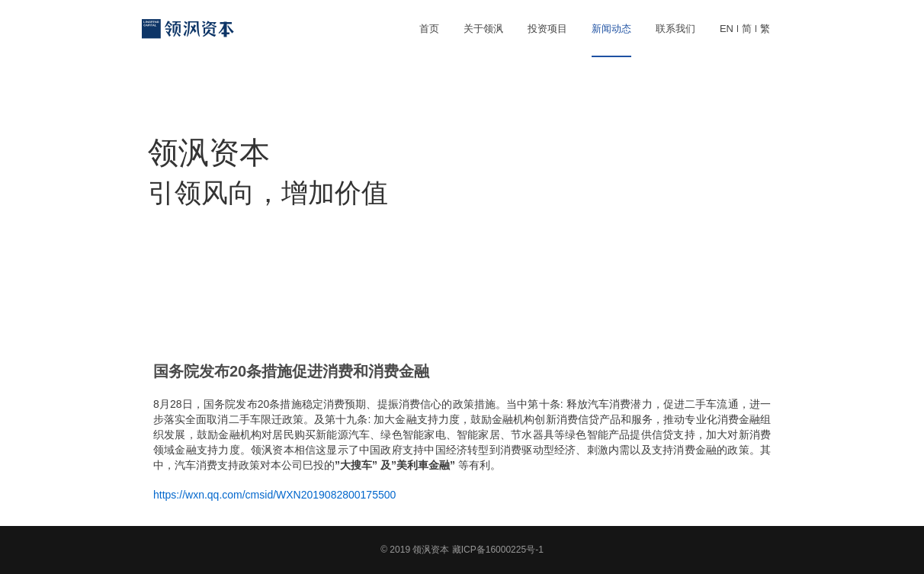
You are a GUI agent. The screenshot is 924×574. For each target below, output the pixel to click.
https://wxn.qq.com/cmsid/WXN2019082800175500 (274, 495)
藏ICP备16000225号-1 (498, 550)
